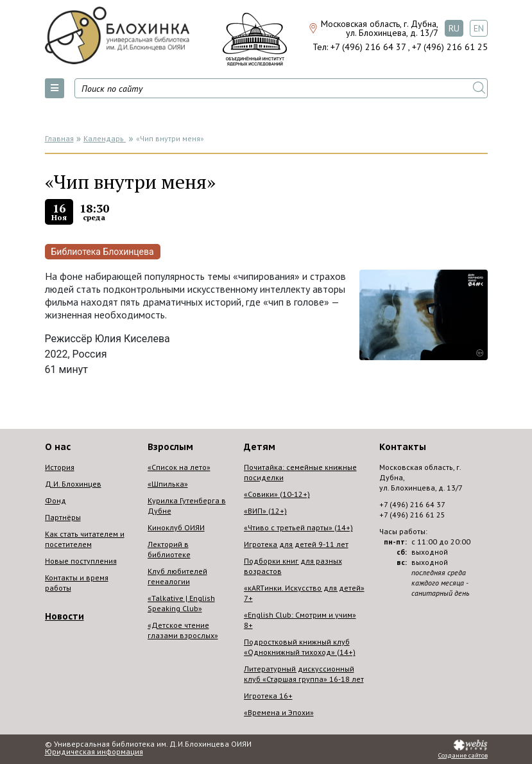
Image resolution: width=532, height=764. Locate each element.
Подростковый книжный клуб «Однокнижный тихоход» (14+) (300, 647)
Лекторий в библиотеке (169, 549)
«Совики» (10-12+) (277, 494)
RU (454, 28)
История (60, 467)
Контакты (403, 447)
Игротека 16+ (268, 696)
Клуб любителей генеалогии (177, 576)
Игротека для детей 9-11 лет (296, 544)
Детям (260, 447)
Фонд (56, 500)
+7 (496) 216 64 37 (368, 47)
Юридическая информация (94, 752)
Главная (59, 138)
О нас (58, 447)
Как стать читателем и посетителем (85, 539)
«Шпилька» (168, 484)
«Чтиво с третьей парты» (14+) (298, 527)
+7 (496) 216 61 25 (450, 47)
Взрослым (170, 447)
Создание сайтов (463, 756)
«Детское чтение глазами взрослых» (183, 630)
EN (479, 28)
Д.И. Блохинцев (73, 484)
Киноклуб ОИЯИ (176, 527)
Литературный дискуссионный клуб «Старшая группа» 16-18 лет (304, 674)
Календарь (105, 138)
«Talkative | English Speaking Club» (181, 603)
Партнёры (63, 517)
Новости (64, 616)
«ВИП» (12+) (265, 511)
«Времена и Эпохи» (279, 712)
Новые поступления (81, 561)
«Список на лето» (179, 467)
